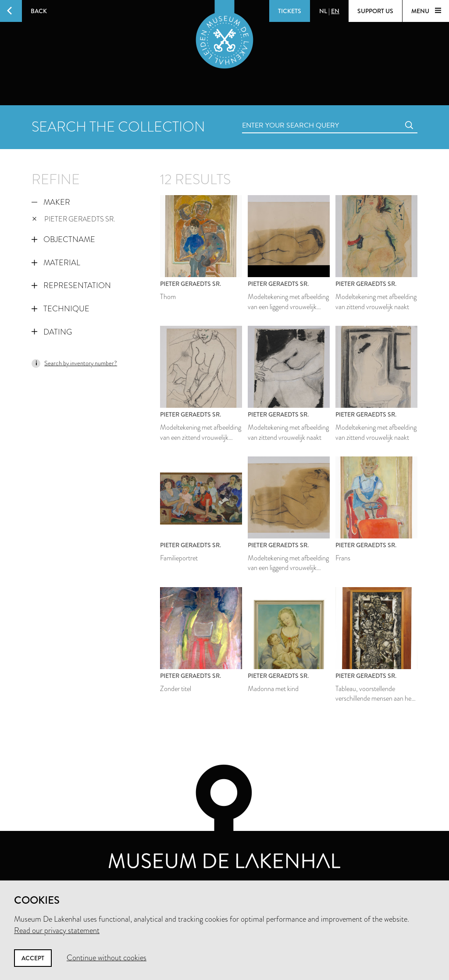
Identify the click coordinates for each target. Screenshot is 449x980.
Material (56, 263)
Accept (33, 958)
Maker (51, 202)
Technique (61, 309)
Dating (52, 332)
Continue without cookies (107, 958)
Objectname (63, 239)
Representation (71, 285)
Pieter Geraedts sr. (74, 219)
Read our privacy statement (57, 930)
